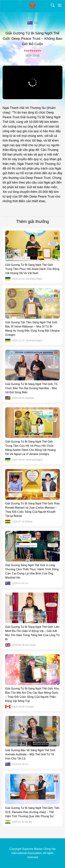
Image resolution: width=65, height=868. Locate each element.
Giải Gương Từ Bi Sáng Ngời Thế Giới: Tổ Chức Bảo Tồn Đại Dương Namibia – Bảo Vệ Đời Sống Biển (31, 388)
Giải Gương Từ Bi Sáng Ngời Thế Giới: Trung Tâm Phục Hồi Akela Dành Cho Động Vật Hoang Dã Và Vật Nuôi (32, 269)
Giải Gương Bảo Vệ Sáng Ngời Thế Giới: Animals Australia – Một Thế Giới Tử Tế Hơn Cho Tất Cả (31, 754)
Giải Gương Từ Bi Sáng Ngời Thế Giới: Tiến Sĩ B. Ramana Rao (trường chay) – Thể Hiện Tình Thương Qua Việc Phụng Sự (32, 812)
